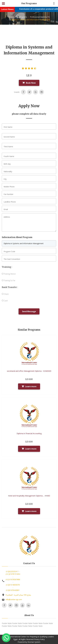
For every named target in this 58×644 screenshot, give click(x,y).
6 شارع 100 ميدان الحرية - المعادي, (18, 595)
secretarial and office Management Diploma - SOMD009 (29, 371)
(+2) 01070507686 (13, 579)
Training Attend (9, 274)
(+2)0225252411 (12, 571)
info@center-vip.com (14, 599)
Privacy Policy (39, 639)
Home (11, 17)
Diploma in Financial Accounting (29, 433)
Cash (5, 301)
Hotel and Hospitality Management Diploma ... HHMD (29, 496)
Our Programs (22, 17)
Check (5, 294)
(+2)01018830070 (13, 585)
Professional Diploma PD (40, 17)
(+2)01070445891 (13, 590)
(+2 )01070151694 (13, 574)
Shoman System (34, 642)
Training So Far (9, 280)
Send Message (29, 311)
